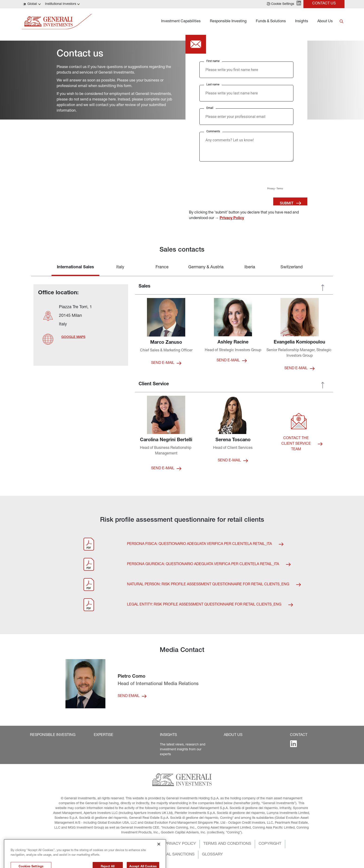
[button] (280, 4)
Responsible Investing (228, 22)
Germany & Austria (206, 267)
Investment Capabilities (181, 22)
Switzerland (292, 267)
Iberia (250, 267)
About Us (325, 22)
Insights (302, 22)
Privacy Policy (232, 218)
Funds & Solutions (271, 22)
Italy (120, 267)
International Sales (75, 267)
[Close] (159, 859)
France (162, 267)
